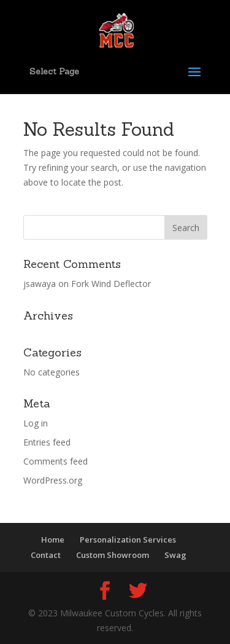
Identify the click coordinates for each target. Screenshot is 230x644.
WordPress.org (53, 480)
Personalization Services (128, 540)
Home (53, 540)
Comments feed (56, 461)
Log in (36, 423)
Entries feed (47, 442)
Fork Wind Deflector (111, 284)
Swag (175, 555)
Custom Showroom (113, 555)
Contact (46, 555)
